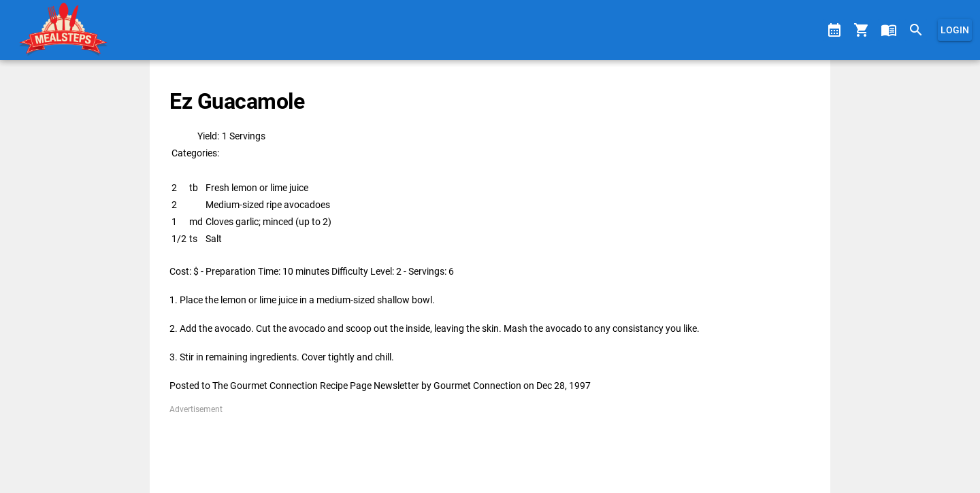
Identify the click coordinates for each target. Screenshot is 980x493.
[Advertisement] (490, 446)
